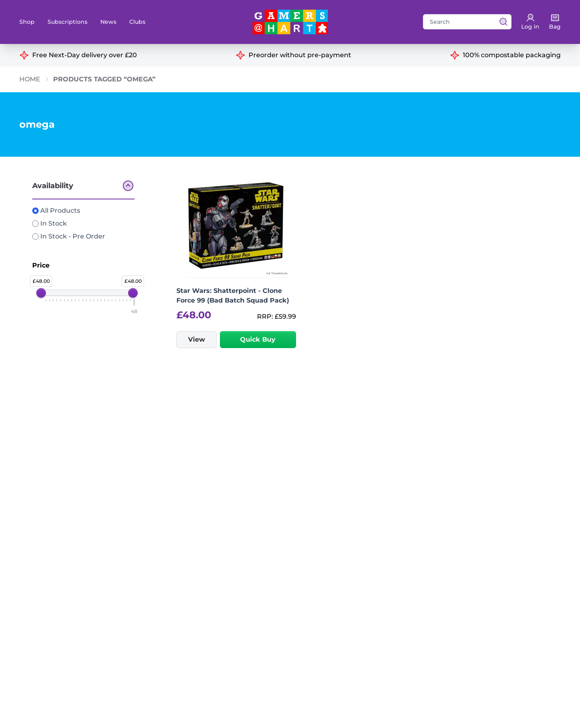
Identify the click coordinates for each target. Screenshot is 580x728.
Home (30, 79)
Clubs (137, 22)
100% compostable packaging (512, 55)
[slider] (41, 293)
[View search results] (501, 22)
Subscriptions (67, 22)
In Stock (50, 223)
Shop (27, 22)
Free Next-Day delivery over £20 (85, 55)
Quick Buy (258, 339)
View (197, 339)
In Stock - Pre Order (69, 236)
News (108, 22)
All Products (56, 211)
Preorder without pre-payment (300, 55)
